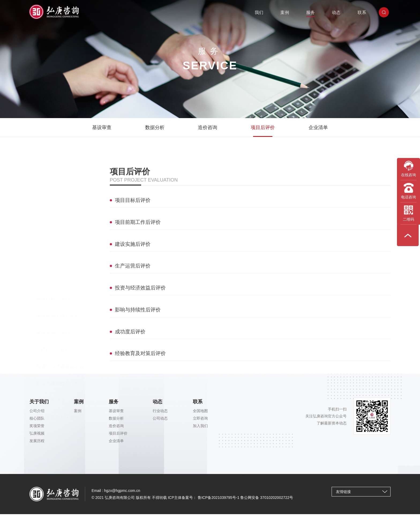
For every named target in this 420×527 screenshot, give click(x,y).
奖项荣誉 (37, 428)
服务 (312, 12)
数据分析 (155, 127)
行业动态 (160, 413)
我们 (261, 12)
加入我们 (200, 428)
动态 (338, 12)
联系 (363, 12)
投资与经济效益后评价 (60, 240)
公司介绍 (37, 413)
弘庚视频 (37, 436)
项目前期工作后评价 (58, 189)
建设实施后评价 (53, 206)
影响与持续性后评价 (58, 257)
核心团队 (37, 421)
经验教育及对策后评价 (60, 290)
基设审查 (102, 127)
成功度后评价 (51, 273)
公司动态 (160, 421)
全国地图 (200, 413)
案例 (286, 12)
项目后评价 (263, 127)
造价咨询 (208, 127)
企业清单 (318, 127)
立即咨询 (200, 421)
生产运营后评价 (53, 223)
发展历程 (37, 443)
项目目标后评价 (53, 172)
